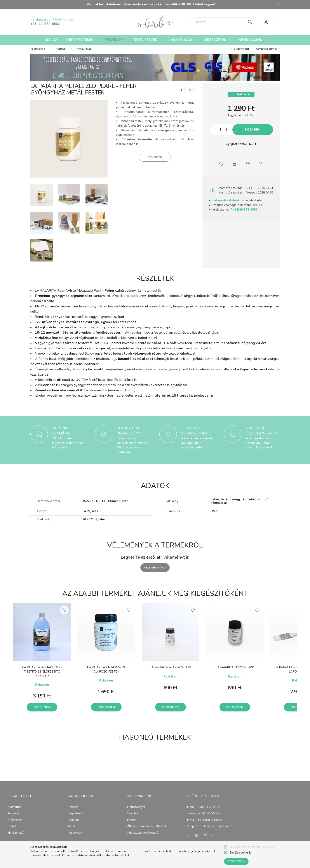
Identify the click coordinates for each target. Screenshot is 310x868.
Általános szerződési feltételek (147, 831)
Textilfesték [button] (145, 40)
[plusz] (227, 134)
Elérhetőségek (136, 812)
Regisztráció (76, 818)
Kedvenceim (75, 837)
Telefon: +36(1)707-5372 (204, 818)
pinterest (206, 840)
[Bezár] (279, 4)
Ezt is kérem (42, 711)
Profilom (73, 824)
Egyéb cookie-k (240, 853)
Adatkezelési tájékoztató (143, 837)
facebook (188, 840)
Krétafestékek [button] (80, 40)
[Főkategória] (38, 53)
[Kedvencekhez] (64, 614)
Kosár (71, 831)
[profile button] (266, 22)
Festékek (61, 53)
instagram (197, 840)
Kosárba (253, 134)
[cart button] (277, 22)
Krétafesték (15, 824)
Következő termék (266, 53)
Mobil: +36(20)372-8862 (204, 812)
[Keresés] (224, 22)
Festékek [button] (114, 40)
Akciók (51, 40)
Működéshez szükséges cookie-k (252, 847)
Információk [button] (250, 40)
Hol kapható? (16, 837)
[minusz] (215, 134)
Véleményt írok (155, 572)
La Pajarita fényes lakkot (256, 374)
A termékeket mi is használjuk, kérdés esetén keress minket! (261, 447)
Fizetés (132, 824)
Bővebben (155, 162)
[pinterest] (190, 94)
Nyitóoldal (14, 812)
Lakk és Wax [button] (181, 40)
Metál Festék (85, 53)
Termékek (14, 818)
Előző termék (242, 53)
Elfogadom (236, 861)
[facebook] (181, 94)
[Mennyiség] (221, 134)
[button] (221, 168)
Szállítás (133, 818)
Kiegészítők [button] (215, 40)
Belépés (73, 812)
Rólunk (12, 831)
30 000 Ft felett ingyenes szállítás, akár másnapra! (68, 447)
